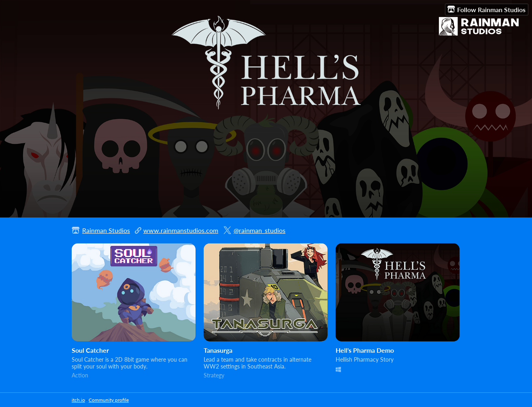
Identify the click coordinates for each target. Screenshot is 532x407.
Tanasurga (218, 350)
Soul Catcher (90, 350)
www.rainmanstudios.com (181, 230)
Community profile (109, 400)
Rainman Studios (106, 230)
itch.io (78, 400)
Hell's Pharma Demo (365, 350)
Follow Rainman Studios (486, 9)
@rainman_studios (260, 230)
